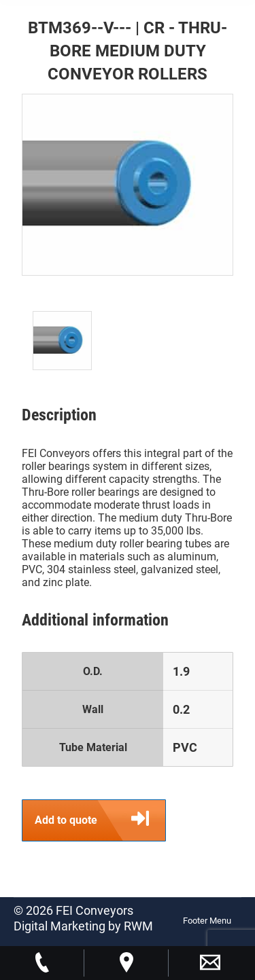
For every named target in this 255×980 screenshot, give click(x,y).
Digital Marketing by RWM (83, 926)
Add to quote (100, 820)
